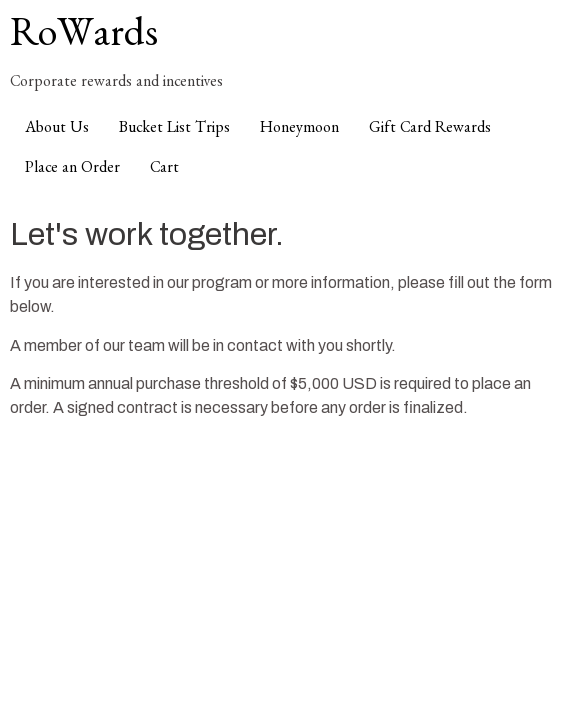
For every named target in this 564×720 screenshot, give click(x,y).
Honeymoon (299, 130)
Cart (164, 170)
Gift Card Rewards (430, 130)
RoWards (84, 40)
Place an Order (72, 170)
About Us (57, 130)
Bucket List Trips (174, 130)
